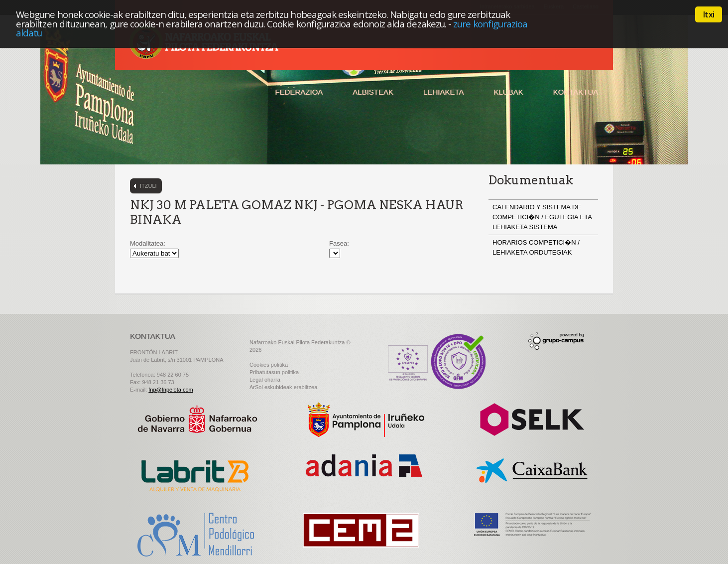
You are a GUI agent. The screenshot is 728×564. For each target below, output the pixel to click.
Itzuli (148, 186)
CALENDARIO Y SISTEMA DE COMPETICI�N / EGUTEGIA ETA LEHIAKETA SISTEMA (542, 217)
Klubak (508, 92)
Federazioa (299, 92)
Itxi (709, 14)
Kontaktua (575, 92)
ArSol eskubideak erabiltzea (283, 387)
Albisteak (373, 92)
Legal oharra (265, 380)
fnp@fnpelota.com (171, 390)
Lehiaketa (443, 92)
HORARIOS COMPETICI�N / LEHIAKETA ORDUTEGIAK (536, 247)
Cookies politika (269, 365)
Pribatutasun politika (274, 372)
